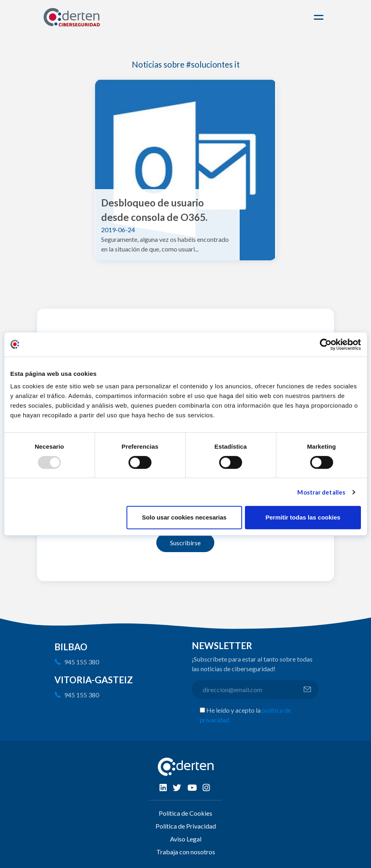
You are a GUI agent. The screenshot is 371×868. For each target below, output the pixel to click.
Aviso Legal (186, 839)
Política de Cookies (185, 813)
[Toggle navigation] (320, 17)
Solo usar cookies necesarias (184, 517)
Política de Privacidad (186, 826)
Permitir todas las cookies (303, 517)
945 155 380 (82, 662)
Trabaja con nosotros (186, 852)
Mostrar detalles (321, 492)
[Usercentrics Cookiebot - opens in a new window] (326, 344)
